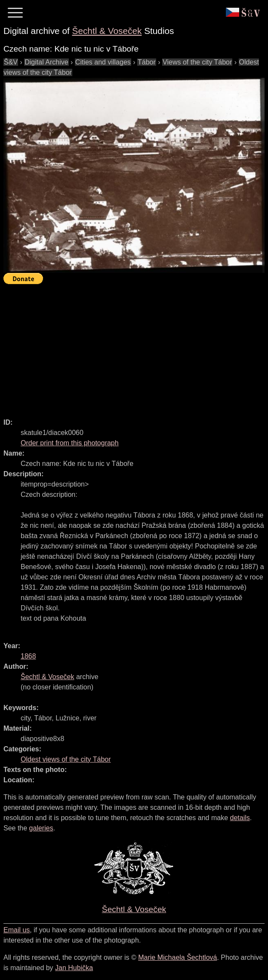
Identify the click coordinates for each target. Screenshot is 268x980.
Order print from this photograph (70, 443)
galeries (41, 828)
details (240, 818)
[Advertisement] (136, 347)
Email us (17, 930)
